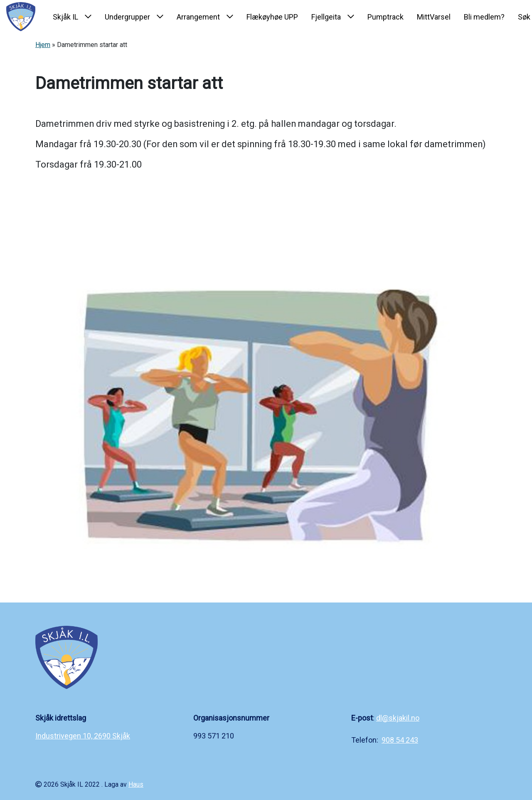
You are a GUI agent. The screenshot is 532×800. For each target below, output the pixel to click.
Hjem (43, 45)
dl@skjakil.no (398, 718)
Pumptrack (385, 17)
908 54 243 (400, 740)
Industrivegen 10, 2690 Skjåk (83, 736)
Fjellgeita (326, 17)
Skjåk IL (65, 17)
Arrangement (198, 17)
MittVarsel (434, 17)
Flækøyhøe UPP (272, 17)
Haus (136, 784)
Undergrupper (127, 17)
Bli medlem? (484, 17)
